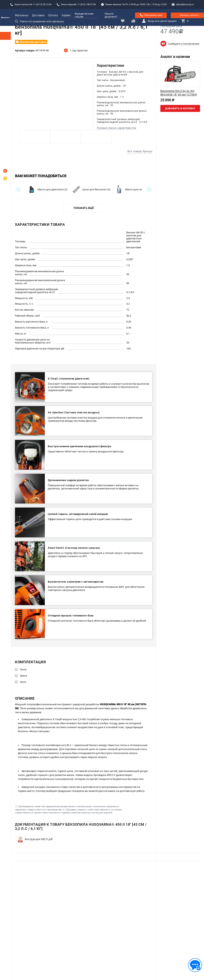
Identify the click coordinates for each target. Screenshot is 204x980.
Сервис (66, 15)
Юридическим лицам (86, 15)
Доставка (38, 15)
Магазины (22, 15)
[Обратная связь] (195, 965)
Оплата (53, 15)
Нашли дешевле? (111, 15)
